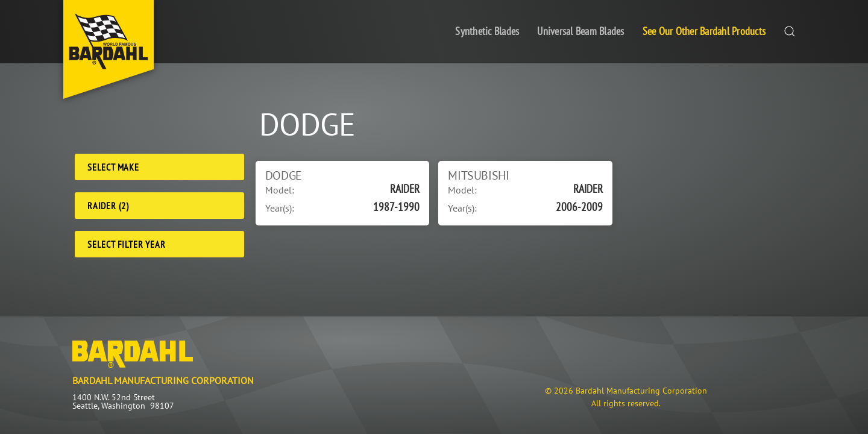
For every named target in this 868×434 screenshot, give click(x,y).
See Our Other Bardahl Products (704, 31)
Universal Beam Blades (580, 31)
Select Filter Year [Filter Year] (126, 244)
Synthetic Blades (487, 31)
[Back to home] (108, 49)
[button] (790, 32)
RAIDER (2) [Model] (108, 206)
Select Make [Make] (113, 167)
